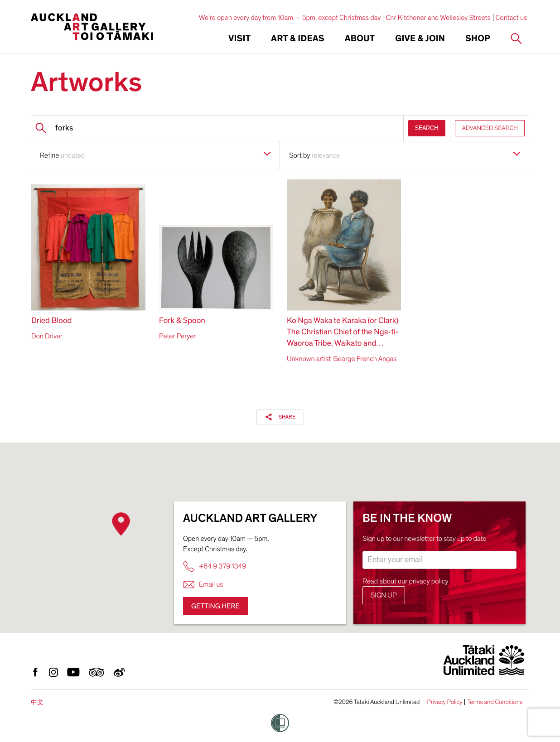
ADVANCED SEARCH (490, 128)
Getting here (215, 606)
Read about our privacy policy (406, 581)
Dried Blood (51, 321)
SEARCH (427, 128)
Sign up (384, 595)
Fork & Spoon (182, 321)
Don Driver (47, 336)
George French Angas (365, 359)
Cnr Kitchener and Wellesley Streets (438, 18)
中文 (37, 702)
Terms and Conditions (495, 702)
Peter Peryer (178, 336)
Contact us (512, 18)
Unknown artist (309, 359)
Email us (203, 585)
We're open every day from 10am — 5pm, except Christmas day (290, 18)
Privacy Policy (444, 702)
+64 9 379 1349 (215, 566)
